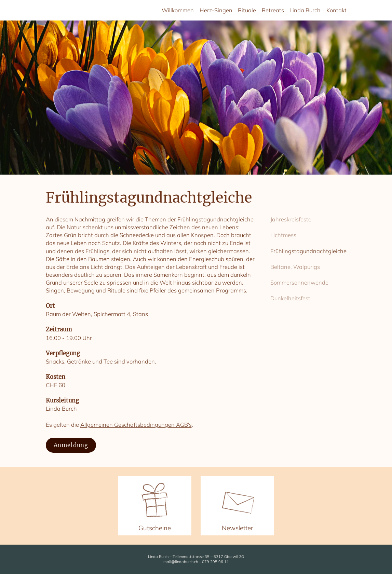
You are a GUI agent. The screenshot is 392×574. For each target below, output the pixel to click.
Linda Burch (305, 10)
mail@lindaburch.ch (181, 562)
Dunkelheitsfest (290, 298)
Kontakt (336, 10)
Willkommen (178, 10)
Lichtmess (283, 235)
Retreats (273, 10)
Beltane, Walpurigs (295, 267)
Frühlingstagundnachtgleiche (308, 251)
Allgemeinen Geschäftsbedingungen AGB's (136, 425)
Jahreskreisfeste (291, 219)
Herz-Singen (216, 10)
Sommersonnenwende (299, 282)
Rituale (247, 10)
